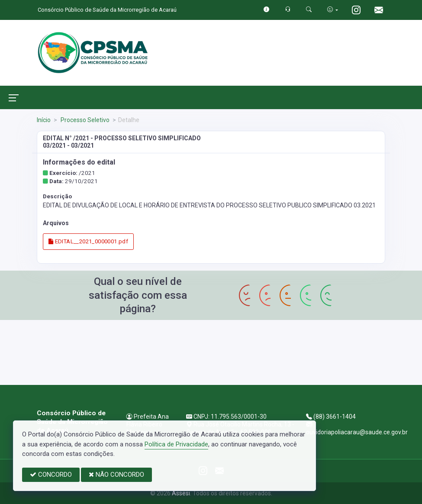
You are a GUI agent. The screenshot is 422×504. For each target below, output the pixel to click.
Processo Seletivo (84, 120)
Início (44, 120)
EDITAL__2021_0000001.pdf (88, 241)
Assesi (181, 493)
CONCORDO (51, 475)
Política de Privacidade (176, 444)
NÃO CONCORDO (116, 475)
